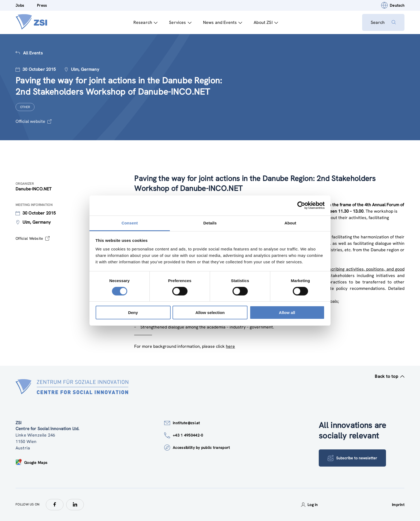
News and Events (223, 22)
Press (42, 5)
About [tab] (290, 223)
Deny (133, 313)
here (230, 346)
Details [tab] (210, 223)
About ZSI (266, 22)
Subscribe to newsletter (352, 458)
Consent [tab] (130, 223)
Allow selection (210, 313)
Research (145, 22)
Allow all (287, 313)
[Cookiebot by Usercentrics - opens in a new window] (301, 205)
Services (180, 22)
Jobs (20, 5)
